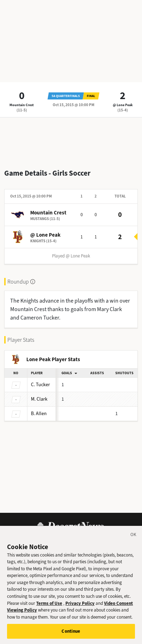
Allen (39, 414)
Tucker (40, 385)
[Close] (134, 542)
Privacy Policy (80, 609)
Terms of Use (49, 609)
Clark (39, 399)
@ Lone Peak (123, 105)
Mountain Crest (22, 105)
